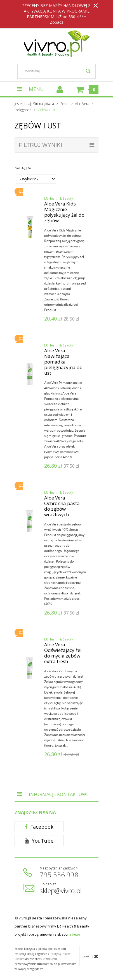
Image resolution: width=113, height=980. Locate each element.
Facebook (39, 827)
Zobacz (57, 22)
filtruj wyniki (57, 145)
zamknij (90, 956)
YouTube (39, 841)
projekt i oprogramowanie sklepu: (47, 934)
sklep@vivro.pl (61, 891)
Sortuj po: (23, 167)
